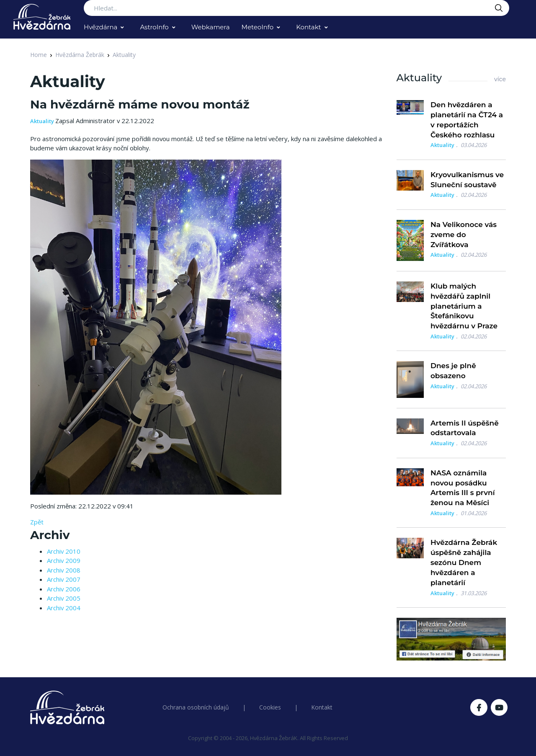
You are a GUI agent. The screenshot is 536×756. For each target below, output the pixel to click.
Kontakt (309, 27)
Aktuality (124, 55)
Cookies (270, 707)
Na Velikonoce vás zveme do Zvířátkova (464, 235)
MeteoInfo (258, 27)
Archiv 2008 (64, 570)
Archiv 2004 (64, 608)
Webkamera (211, 27)
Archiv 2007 (64, 579)
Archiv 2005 (64, 598)
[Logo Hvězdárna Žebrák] (42, 17)
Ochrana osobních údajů (196, 707)
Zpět (37, 522)
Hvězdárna (100, 27)
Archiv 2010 (64, 551)
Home (39, 55)
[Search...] (296, 8)
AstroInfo (154, 27)
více (500, 79)
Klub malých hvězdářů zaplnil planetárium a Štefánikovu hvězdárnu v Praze (464, 306)
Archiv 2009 (64, 560)
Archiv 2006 (64, 589)
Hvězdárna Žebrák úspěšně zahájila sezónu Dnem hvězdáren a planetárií (464, 562)
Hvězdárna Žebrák (80, 55)
